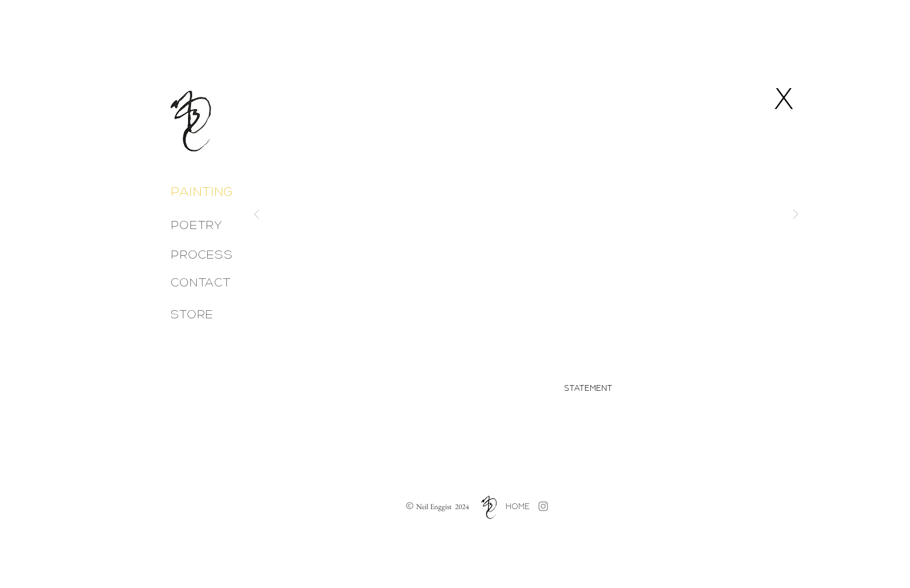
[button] (526, 214)
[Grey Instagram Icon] (543, 506)
